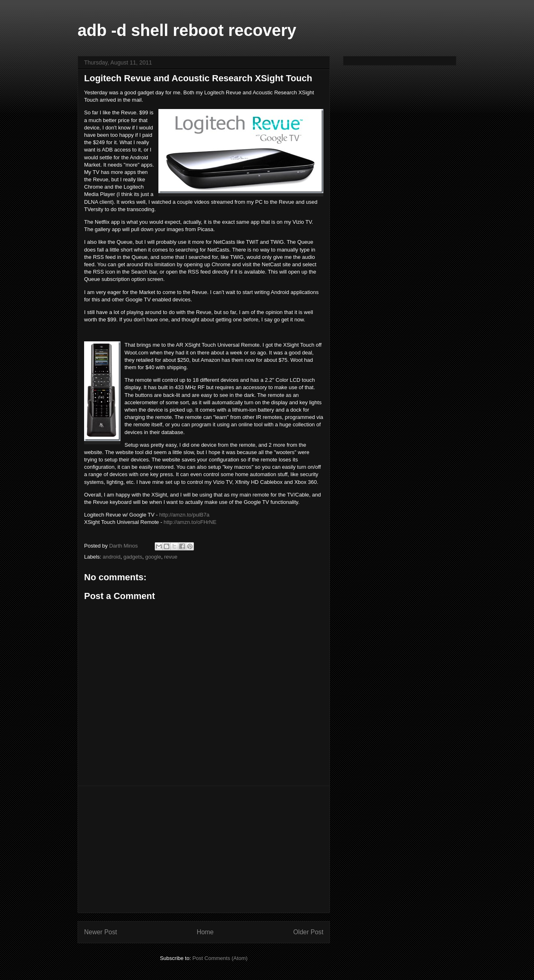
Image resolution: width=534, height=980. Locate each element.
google (153, 557)
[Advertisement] (204, 849)
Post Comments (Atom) (220, 958)
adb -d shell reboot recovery (187, 30)
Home (205, 932)
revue (171, 557)
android (112, 557)
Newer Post (101, 932)
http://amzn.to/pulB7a (184, 515)
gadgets (133, 557)
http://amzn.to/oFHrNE (190, 522)
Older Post (308, 932)
